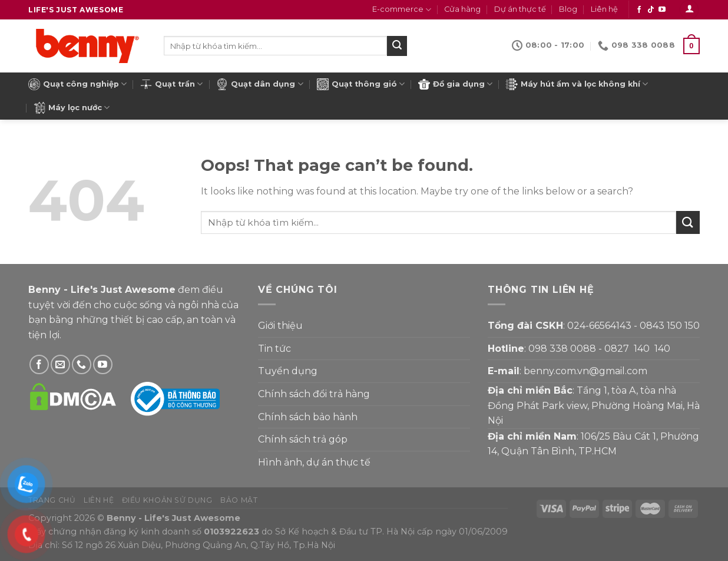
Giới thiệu (280, 326)
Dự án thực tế (520, 9)
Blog (568, 9)
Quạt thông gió (361, 84)
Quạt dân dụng (259, 84)
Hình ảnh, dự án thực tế (314, 462)
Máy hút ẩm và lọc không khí (577, 84)
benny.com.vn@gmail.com (585, 371)
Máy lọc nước (72, 108)
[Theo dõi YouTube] (662, 10)
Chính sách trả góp (303, 439)
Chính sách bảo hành (308, 417)
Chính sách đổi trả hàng (314, 394)
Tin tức (274, 349)
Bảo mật (239, 500)
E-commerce (402, 10)
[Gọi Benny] (82, 364)
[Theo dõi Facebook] (639, 10)
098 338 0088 (562, 349)
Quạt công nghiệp (77, 84)
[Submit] (397, 46)
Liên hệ (604, 9)
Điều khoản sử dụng (167, 500)
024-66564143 (599, 326)
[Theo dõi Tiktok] (651, 10)
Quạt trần (171, 84)
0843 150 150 (670, 326)
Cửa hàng (462, 9)
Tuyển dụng (288, 371)
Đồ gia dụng (455, 84)
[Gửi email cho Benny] (60, 364)
